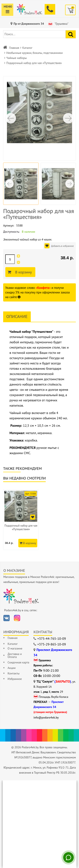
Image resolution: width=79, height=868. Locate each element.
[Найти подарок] (71, 34)
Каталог (27, 48)
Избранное (15, 679)
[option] (21, 520)
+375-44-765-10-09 (52, 638)
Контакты (14, 673)
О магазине (15, 648)
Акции (12, 668)
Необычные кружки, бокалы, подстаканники (35, 53)
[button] (68, 118)
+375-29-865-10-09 (52, 644)
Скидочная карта (18, 662)
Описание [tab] (17, 317)
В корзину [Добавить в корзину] (23, 272)
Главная (14, 48)
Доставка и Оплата (15, 655)
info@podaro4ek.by (46, 717)
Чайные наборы (17, 58)
